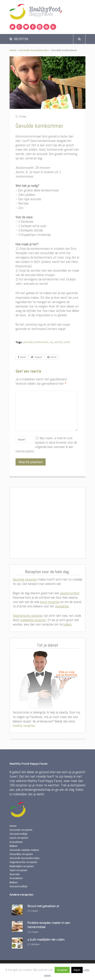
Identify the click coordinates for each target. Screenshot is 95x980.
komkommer (41, 342)
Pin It (52, 357)
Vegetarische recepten (28, 616)
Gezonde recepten (25, 579)
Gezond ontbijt (18, 834)
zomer (67, 342)
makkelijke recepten (33, 620)
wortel (58, 342)
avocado (28, 342)
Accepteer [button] (62, 970)
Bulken (14, 846)
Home (13, 50)
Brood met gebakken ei (43, 906)
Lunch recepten (19, 838)
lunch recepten (50, 602)
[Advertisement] (48, 523)
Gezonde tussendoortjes (34, 50)
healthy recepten (24, 726)
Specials (15, 874)
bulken (68, 624)
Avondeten (16, 842)
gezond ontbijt (70, 593)
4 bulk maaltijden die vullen (46, 939)
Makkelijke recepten (22, 866)
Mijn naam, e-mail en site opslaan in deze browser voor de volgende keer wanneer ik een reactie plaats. (46, 445)
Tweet (36, 357)
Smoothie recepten (21, 854)
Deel (22, 357)
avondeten (62, 606)
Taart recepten (18, 870)
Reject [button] (77, 970)
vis (51, 342)
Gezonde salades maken (24, 850)
